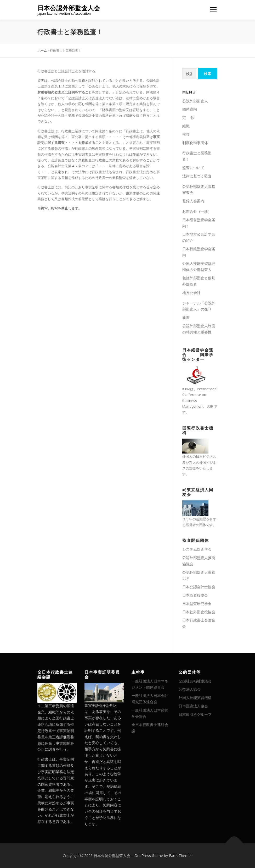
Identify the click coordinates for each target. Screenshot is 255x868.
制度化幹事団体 (195, 143)
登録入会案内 (193, 201)
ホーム (42, 50)
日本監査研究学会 (197, 604)
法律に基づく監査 (197, 176)
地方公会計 (191, 293)
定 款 (188, 118)
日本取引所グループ (195, 714)
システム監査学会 (197, 549)
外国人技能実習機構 (195, 698)
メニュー (213, 10)
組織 (186, 126)
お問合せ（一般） (197, 211)
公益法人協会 (190, 689)
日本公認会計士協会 (199, 587)
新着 (186, 317)
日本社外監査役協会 (199, 612)
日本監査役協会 (195, 595)
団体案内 (190, 109)
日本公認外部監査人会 (69, 8)
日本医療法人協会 (193, 706)
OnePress (143, 856)
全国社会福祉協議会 (195, 681)
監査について (193, 168)
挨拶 (186, 134)
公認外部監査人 (195, 101)
